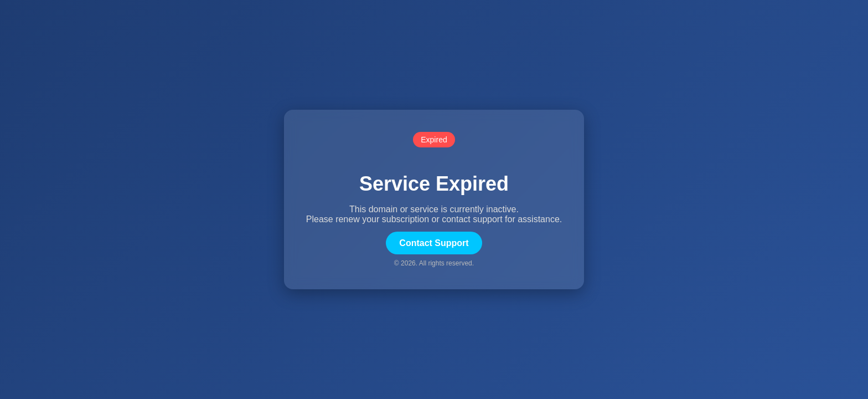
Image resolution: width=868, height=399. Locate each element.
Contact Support (434, 243)
